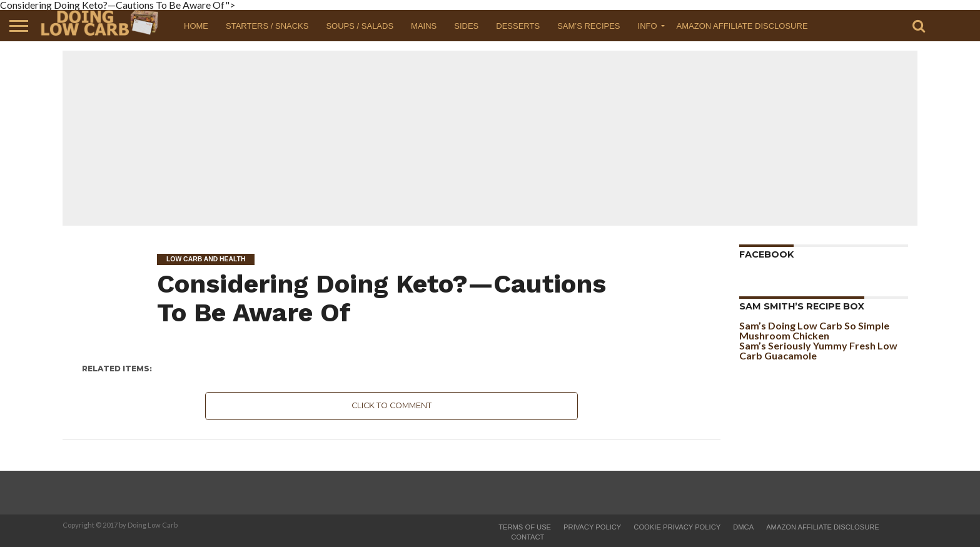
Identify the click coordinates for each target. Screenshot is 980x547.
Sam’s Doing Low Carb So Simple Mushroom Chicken (814, 330)
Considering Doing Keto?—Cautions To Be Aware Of (381, 298)
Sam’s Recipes (589, 26)
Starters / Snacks (267, 26)
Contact (528, 537)
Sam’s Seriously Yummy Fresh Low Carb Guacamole (818, 350)
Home (196, 26)
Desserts (518, 26)
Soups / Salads (360, 26)
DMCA (743, 527)
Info (648, 26)
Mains (424, 26)
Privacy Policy (592, 527)
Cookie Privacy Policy (677, 527)
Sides (466, 26)
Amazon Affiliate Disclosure (742, 26)
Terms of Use (525, 527)
